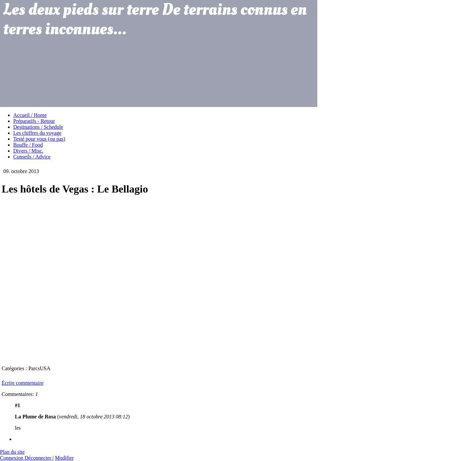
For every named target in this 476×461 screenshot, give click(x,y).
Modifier (64, 458)
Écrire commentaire (23, 383)
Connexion (12, 458)
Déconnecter (39, 458)
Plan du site (12, 452)
